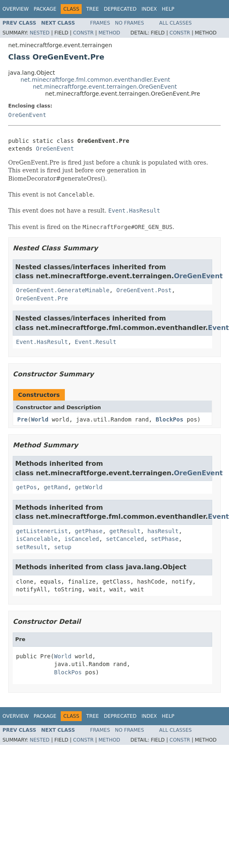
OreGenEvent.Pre (42, 298)
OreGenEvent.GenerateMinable (63, 290)
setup (63, 547)
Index (149, 9)
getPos (26, 487)
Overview (16, 9)
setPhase (165, 539)
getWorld (88, 487)
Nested (39, 33)
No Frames (129, 23)
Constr (83, 33)
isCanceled (82, 539)
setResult (32, 547)
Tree (93, 9)
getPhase (88, 531)
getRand (56, 487)
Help (168, 9)
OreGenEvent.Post (144, 290)
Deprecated (120, 9)
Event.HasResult (42, 342)
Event (218, 328)
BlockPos (169, 419)
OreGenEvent (27, 115)
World (40, 419)
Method (109, 33)
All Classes (175, 23)
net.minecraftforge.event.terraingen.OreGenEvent (105, 87)
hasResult (163, 531)
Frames (100, 23)
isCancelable (37, 539)
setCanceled (125, 539)
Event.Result (95, 342)
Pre (22, 419)
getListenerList (42, 531)
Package (45, 9)
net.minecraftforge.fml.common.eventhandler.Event (95, 80)
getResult (125, 531)
